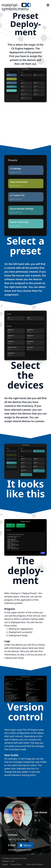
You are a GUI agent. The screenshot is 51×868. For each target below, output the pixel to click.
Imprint (5, 864)
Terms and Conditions (35, 864)
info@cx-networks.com (20, 850)
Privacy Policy (16, 864)
